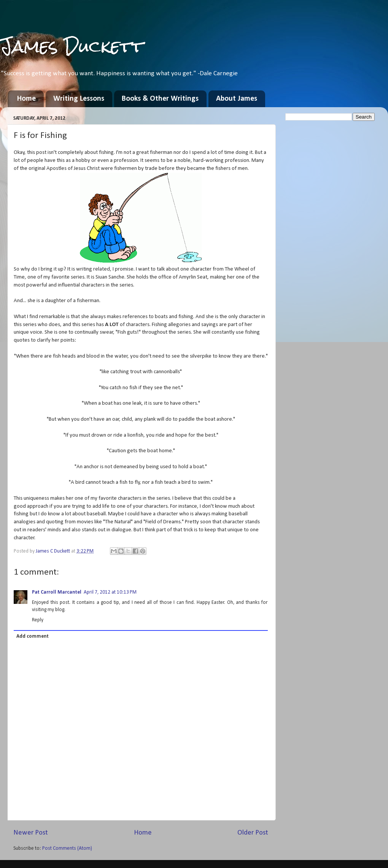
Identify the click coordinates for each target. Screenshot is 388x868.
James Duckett (72, 46)
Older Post (253, 833)
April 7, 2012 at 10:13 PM (110, 592)
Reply (38, 620)
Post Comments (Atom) (67, 848)
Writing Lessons (79, 99)
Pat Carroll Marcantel (57, 592)
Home (26, 99)
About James (237, 99)
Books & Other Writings (160, 99)
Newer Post (31, 833)
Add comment (33, 636)
